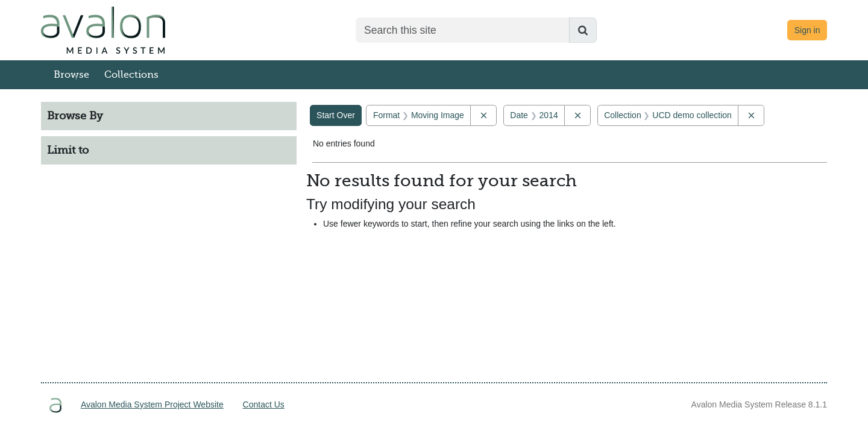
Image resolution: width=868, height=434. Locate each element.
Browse (71, 75)
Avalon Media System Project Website (152, 404)
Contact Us (264, 404)
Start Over (336, 115)
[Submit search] (583, 30)
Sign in (807, 30)
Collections (131, 75)
